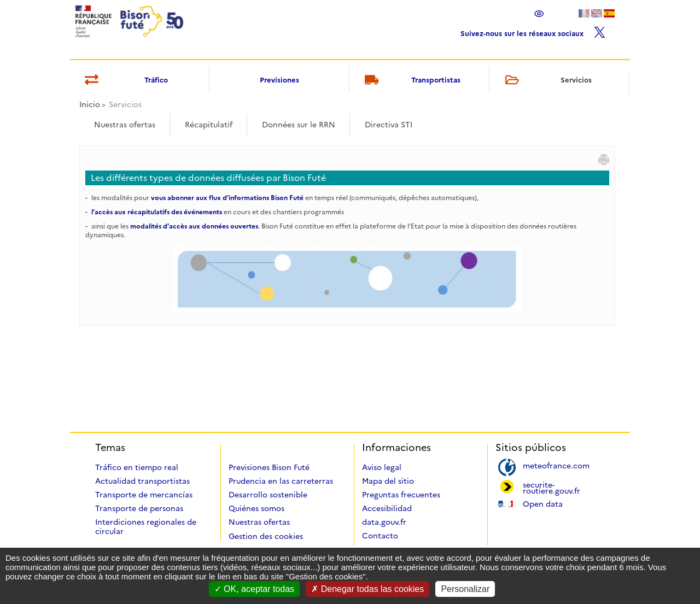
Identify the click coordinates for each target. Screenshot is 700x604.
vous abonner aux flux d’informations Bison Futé (227, 198)
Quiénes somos (256, 508)
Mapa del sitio (388, 481)
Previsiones (279, 80)
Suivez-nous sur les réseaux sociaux (533, 31)
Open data (543, 503)
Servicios (546, 81)
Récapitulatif (209, 125)
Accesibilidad (387, 508)
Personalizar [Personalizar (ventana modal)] (465, 589)
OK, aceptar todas (254, 589)
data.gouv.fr (384, 522)
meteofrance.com (556, 465)
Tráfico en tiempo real (137, 467)
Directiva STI (389, 125)
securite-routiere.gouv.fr (552, 487)
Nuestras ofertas (125, 125)
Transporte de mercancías (144, 495)
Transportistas (411, 81)
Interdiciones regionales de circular (146, 527)
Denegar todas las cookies (367, 589)
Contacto (380, 536)
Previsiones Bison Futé (269, 467)
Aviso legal (382, 467)
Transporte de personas (139, 508)
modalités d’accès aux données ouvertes (194, 226)
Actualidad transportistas (142, 481)
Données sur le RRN (299, 125)
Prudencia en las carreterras (281, 481)
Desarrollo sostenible (268, 495)
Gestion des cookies (266, 536)
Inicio (90, 104)
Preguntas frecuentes (401, 495)
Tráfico (124, 81)
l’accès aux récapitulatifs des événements (157, 212)
